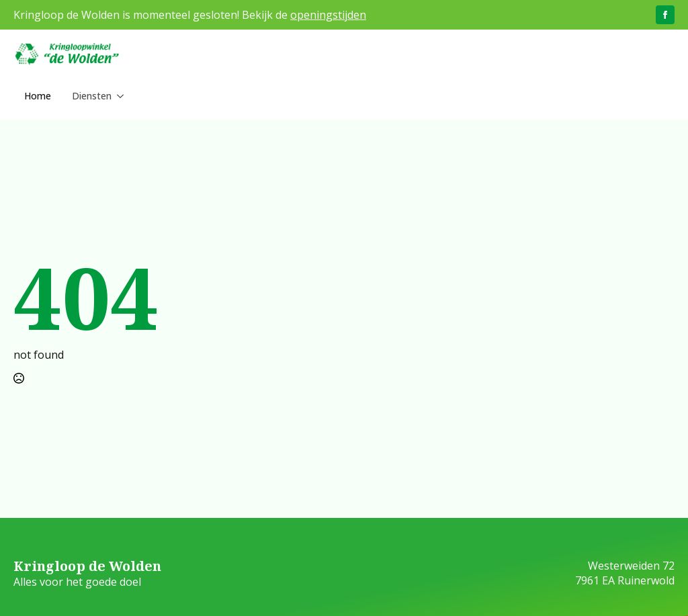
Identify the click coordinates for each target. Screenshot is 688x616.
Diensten (82, 96)
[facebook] (665, 15)
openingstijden (328, 15)
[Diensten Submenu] (113, 96)
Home (38, 96)
